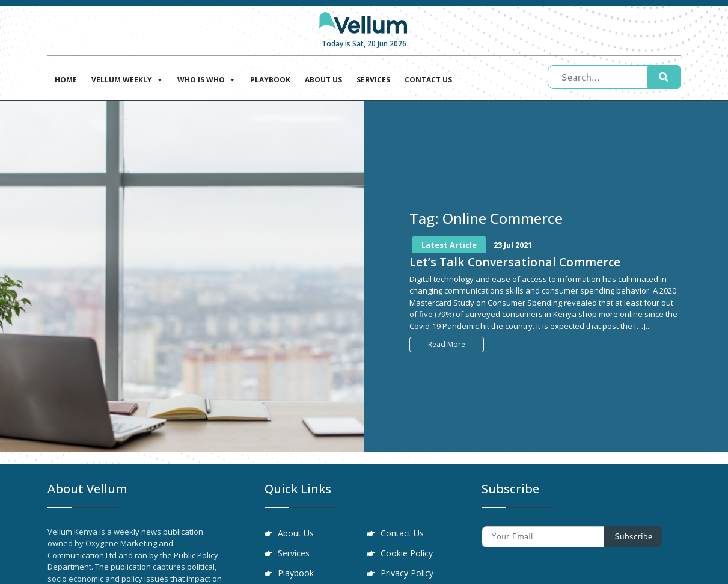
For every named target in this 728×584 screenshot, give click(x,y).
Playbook (270, 80)
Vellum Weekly (127, 78)
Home (66, 80)
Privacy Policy (408, 575)
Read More (447, 344)
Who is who (206, 78)
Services (373, 80)
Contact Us (428, 80)
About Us (323, 80)
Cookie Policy (408, 554)
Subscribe (633, 536)
